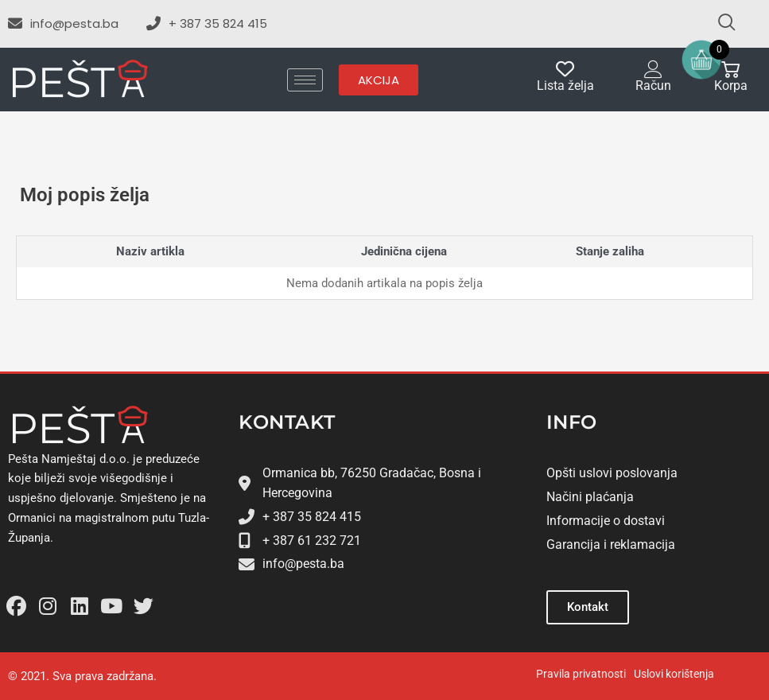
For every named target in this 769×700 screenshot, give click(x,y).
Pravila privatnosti (581, 674)
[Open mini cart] (701, 60)
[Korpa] (730, 69)
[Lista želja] (565, 69)
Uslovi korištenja (674, 674)
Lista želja (565, 86)
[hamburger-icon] (305, 80)
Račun (653, 86)
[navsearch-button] (720, 24)
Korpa (731, 86)
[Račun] (653, 69)
